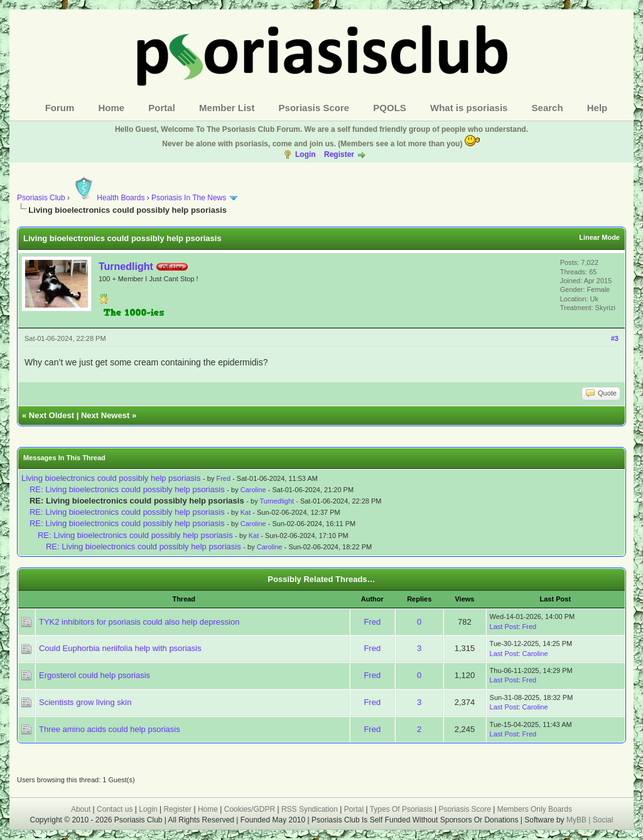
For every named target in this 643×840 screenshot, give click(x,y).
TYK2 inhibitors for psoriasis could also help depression (139, 622)
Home (112, 108)
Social (603, 820)
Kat (246, 512)
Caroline (253, 490)
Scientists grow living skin (85, 702)
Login (305, 154)
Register (339, 154)
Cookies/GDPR (250, 809)
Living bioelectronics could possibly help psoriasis (111, 478)
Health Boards (108, 198)
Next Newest (105, 415)
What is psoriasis (469, 108)
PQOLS (390, 108)
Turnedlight (126, 267)
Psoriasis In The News (189, 198)
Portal (162, 108)
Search (548, 108)
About (81, 809)
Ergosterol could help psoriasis (95, 675)
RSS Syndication (310, 809)
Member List (227, 108)
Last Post (504, 627)
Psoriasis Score (314, 108)
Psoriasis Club (41, 198)
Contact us (115, 809)
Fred (223, 478)
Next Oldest (51, 415)
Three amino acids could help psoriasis (110, 729)
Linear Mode (599, 237)
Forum (60, 108)
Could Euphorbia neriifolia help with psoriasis (120, 648)
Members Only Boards (535, 809)
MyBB (577, 820)
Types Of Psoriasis (401, 809)
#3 (615, 338)
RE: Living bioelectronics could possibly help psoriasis (127, 489)
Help (597, 108)
